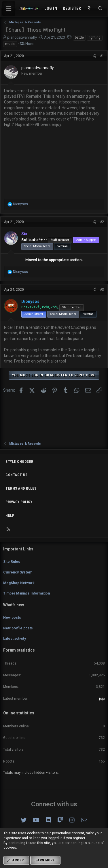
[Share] (94, 56)
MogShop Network (19, 583)
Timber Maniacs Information (26, 593)
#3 (102, 290)
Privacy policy (19, 502)
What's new (14, 605)
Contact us (16, 475)
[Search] (100, 9)
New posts (12, 618)
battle (79, 37)
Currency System (18, 572)
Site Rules (12, 562)
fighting (95, 37)
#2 (102, 222)
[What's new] (89, 9)
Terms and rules (21, 488)
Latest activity (15, 639)
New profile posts (18, 628)
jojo (102, 699)
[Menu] (9, 9)
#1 (102, 56)
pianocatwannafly (22, 37)
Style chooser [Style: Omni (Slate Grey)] (19, 462)
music (10, 44)
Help (10, 516)
